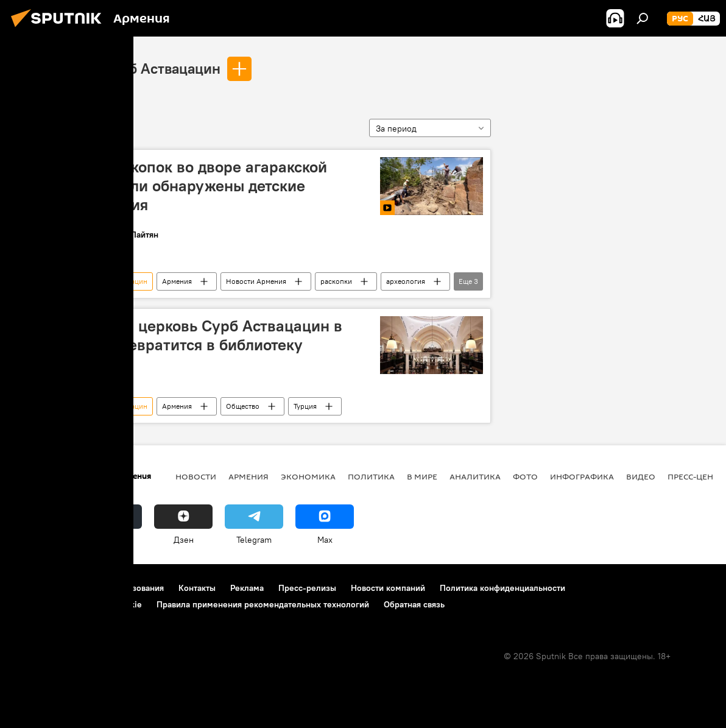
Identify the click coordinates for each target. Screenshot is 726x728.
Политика (371, 476)
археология (406, 281)
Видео (641, 476)
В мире (422, 476)
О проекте (33, 588)
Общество (243, 406)
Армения (177, 281)
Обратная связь (414, 604)
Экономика (308, 476)
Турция (305, 406)
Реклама (247, 588)
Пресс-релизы (307, 588)
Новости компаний (388, 588)
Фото (525, 476)
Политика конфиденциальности (502, 588)
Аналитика (475, 476)
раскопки (336, 281)
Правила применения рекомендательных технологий (263, 604)
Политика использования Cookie (77, 604)
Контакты (197, 588)
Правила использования (116, 588)
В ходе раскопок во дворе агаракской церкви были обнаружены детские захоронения (191, 186)
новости (196, 476)
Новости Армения (256, 281)
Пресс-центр (695, 476)
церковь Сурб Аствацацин (133, 68)
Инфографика (582, 476)
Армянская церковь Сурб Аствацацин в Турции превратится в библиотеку (198, 335)
